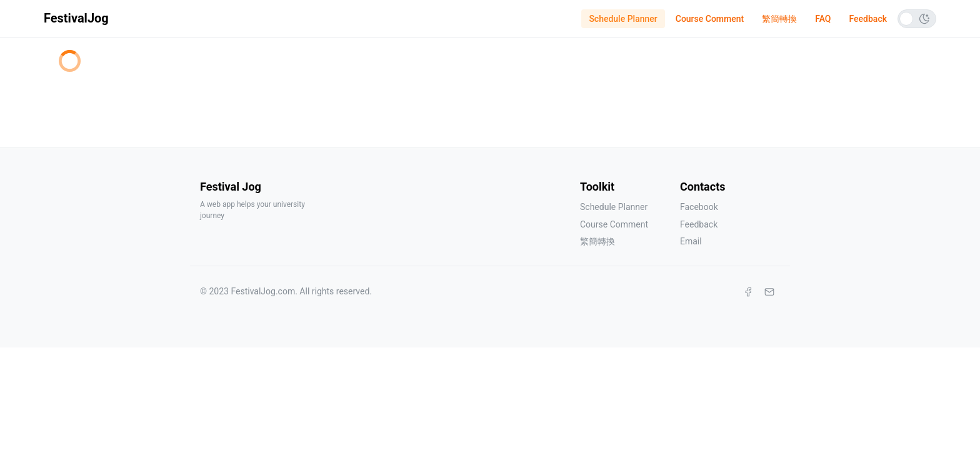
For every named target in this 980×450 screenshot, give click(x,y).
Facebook (699, 207)
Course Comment (710, 19)
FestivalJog (76, 18)
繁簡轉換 (779, 19)
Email (691, 241)
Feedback (868, 19)
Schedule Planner (623, 19)
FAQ (823, 19)
